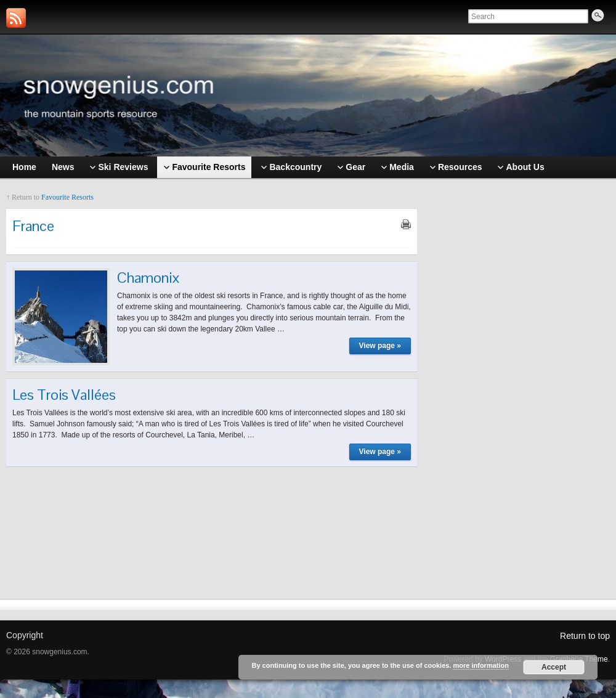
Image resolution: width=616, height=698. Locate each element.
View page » (380, 346)
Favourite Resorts (67, 197)
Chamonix (148, 278)
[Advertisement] (520, 380)
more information (480, 665)
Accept (554, 667)
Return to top (585, 636)
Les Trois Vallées (64, 395)
